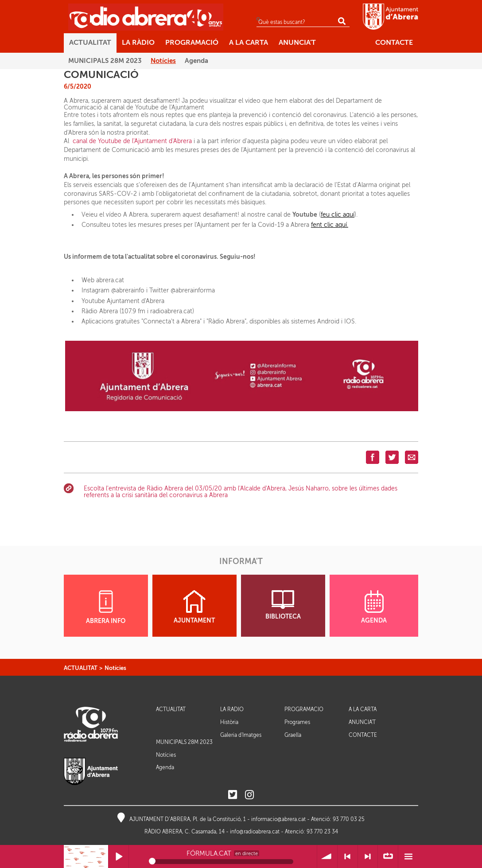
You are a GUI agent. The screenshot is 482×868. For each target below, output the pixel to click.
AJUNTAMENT (194, 607)
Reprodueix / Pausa (119, 857)
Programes (297, 722)
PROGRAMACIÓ (304, 710)
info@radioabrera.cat (255, 832)
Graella (293, 735)
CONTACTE (363, 735)
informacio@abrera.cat (278, 819)
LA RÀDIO (232, 710)
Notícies (115, 668)
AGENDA (374, 607)
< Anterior (348, 857)
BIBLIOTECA (283, 605)
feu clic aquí (338, 215)
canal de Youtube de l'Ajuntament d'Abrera (132, 141)
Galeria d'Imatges (241, 735)
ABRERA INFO (106, 607)
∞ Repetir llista (388, 857)
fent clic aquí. (330, 225)
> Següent (368, 857)
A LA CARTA (363, 710)
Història (229, 722)
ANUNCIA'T (362, 722)
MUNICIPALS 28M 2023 (184, 742)
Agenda (165, 767)
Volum (327, 857)
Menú (408, 857)
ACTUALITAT (81, 668)
